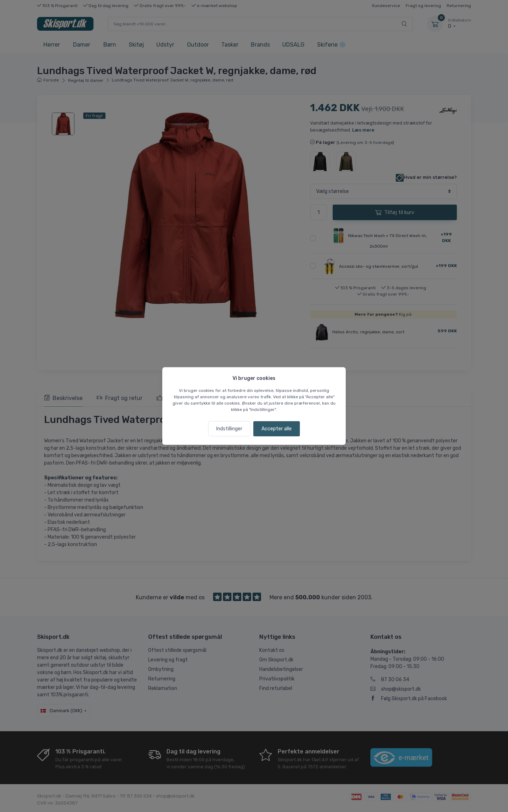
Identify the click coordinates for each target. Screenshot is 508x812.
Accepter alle (277, 429)
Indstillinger (229, 429)
